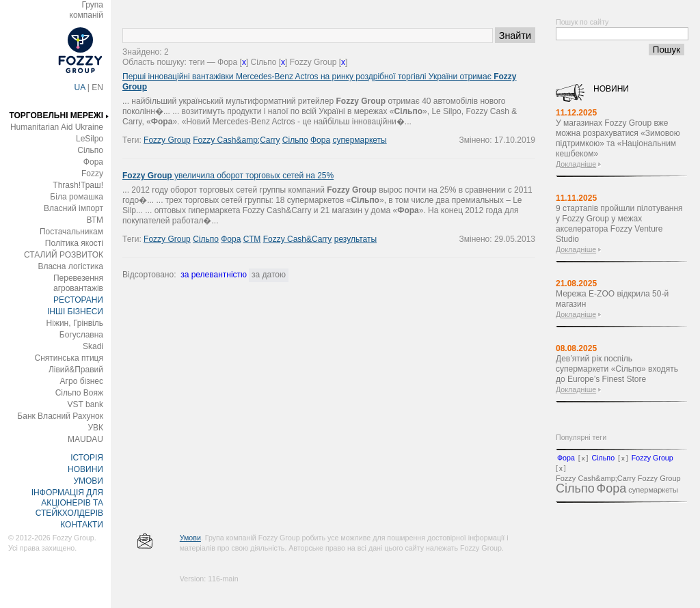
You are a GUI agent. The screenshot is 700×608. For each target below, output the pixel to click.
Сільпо (90, 150)
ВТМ (95, 220)
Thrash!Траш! (78, 185)
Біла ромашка (77, 197)
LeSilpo (90, 139)
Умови (190, 538)
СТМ (252, 239)
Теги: (133, 140)
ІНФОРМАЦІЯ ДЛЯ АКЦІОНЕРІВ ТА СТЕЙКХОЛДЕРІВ (67, 503)
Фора (93, 162)
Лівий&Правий (76, 370)
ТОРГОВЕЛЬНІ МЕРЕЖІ (56, 115)
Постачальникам (71, 232)
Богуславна (81, 335)
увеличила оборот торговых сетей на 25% (228, 176)
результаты (355, 239)
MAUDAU (85, 439)
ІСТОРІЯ (87, 458)
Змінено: (477, 140)
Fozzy (92, 174)
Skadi (93, 346)
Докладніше (576, 164)
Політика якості (74, 243)
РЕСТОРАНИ (78, 300)
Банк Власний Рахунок (60, 416)
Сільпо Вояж (79, 393)
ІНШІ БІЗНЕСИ (75, 312)
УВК (95, 428)
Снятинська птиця (69, 358)
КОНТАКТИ (82, 525)
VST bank (85, 404)
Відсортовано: (149, 275)
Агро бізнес (82, 381)
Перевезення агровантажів (78, 283)
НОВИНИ (85, 469)
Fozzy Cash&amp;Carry (236, 140)
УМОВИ (88, 481)
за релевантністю (214, 275)
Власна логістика (70, 266)
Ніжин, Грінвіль (75, 323)
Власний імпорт (73, 208)
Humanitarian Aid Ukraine (57, 127)
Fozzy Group (167, 140)
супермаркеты (359, 140)
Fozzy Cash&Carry (298, 239)
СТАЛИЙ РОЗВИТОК (64, 255)
